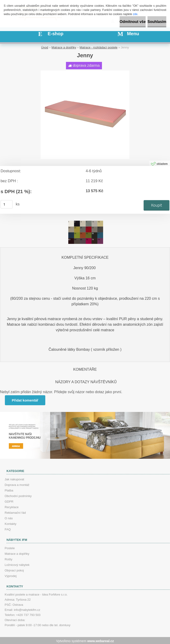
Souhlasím (157, 22)
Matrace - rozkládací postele (99, 47)
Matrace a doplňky (64, 47)
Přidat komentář (25, 400)
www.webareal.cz (101, 640)
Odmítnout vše (133, 22)
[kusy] (7, 204)
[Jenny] (85, 72)
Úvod (45, 47)
